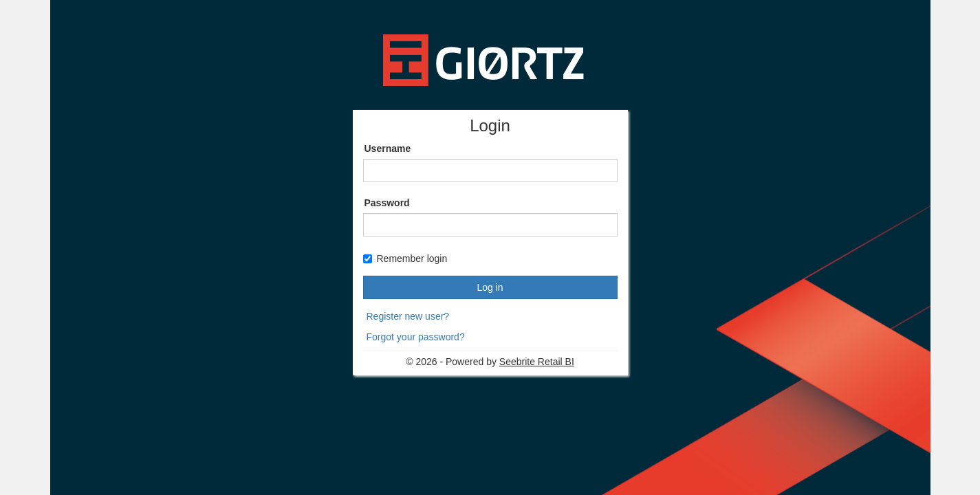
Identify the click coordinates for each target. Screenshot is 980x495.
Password (387, 203)
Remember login (405, 258)
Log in (490, 287)
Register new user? (408, 316)
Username (388, 148)
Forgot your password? (416, 337)
